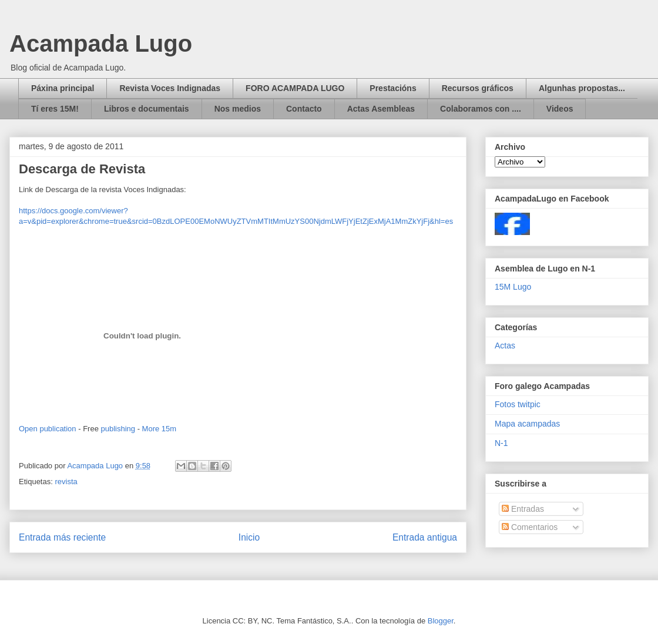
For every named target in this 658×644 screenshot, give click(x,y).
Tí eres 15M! (55, 109)
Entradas (523, 509)
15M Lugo (513, 287)
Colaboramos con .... (481, 109)
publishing (118, 429)
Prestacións (393, 88)
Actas (505, 346)
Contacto (304, 109)
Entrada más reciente (62, 537)
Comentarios (530, 527)
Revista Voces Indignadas (170, 88)
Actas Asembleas (381, 109)
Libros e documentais (147, 109)
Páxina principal (63, 88)
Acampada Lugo (101, 43)
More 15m (160, 429)
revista (66, 482)
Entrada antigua (425, 537)
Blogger (441, 621)
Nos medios (238, 109)
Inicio (249, 537)
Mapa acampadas (527, 424)
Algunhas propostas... (582, 88)
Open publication (48, 429)
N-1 (501, 443)
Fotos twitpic (518, 404)
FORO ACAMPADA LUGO (295, 88)
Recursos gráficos (478, 88)
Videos (560, 109)
